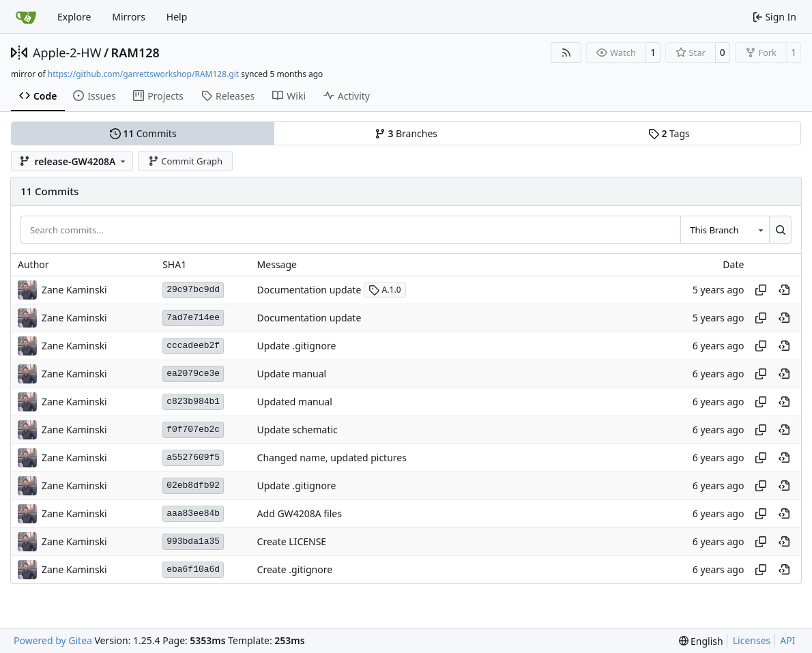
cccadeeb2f (193, 346)
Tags (669, 133)
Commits (143, 133)
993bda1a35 (193, 541)
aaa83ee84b (193, 513)
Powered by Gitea (53, 640)
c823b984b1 (193, 402)
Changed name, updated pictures (332, 458)
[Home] (26, 17)
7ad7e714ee (193, 318)
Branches (406, 133)
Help (177, 17)
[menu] (701, 641)
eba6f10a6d (193, 569)
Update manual (292, 374)
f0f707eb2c (193, 430)
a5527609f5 (193, 458)
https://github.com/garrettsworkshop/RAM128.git (143, 74)
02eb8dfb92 (193, 485)
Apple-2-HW (67, 53)
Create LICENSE (292, 541)
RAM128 (135, 53)
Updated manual (295, 402)
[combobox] (725, 229)
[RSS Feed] (566, 53)
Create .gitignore (295, 569)
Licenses (752, 640)
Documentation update (309, 290)
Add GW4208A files (300, 513)
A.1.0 (385, 290)
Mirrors (129, 17)
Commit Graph (185, 161)
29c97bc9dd (193, 290)
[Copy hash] (761, 290)
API (787, 640)
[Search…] (780, 229)
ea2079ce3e (193, 374)
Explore (74, 17)
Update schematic (298, 430)
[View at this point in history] (784, 290)
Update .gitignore (297, 346)
